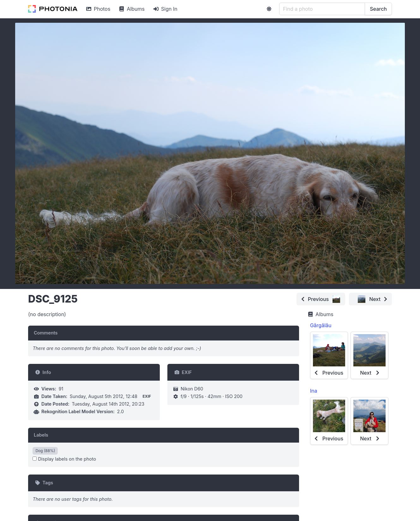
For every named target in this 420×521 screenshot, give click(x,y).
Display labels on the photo (64, 459)
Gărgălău (321, 325)
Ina (314, 391)
